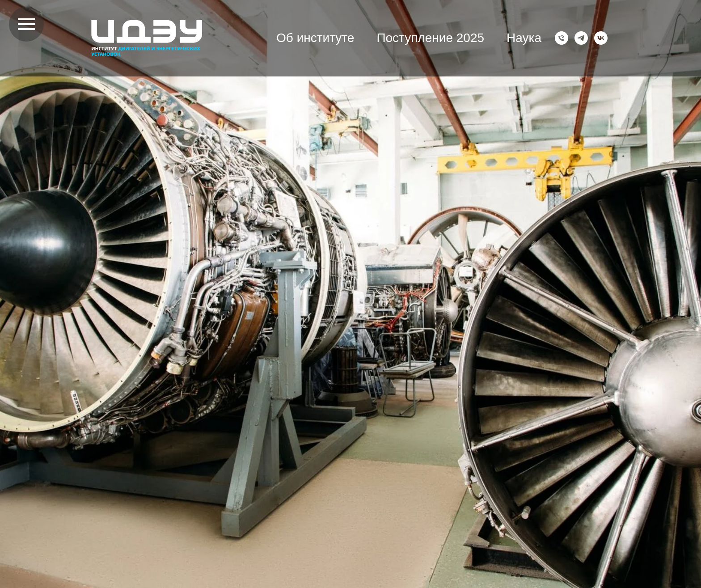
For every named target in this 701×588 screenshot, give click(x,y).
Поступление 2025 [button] (430, 38)
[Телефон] (562, 38)
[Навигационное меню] (26, 24)
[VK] (601, 38)
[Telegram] (581, 38)
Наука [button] (524, 38)
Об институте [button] (315, 38)
